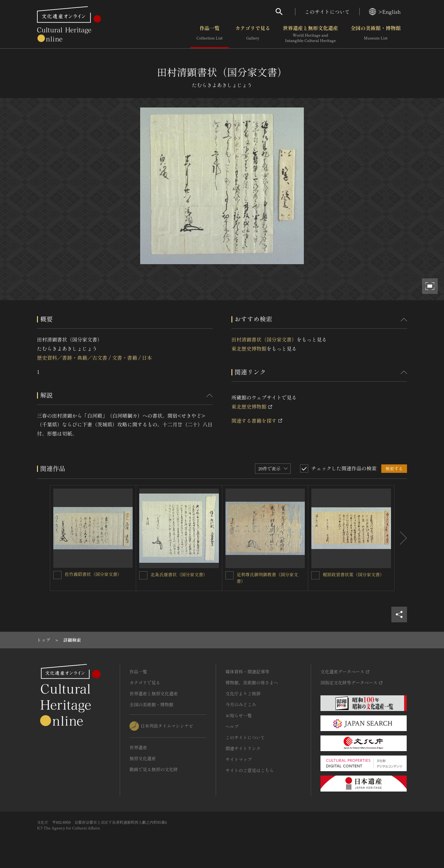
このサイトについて (327, 12)
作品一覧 (210, 34)
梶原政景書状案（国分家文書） (353, 574)
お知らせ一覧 (239, 715)
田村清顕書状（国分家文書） (264, 339)
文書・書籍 (124, 358)
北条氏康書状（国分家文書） (179, 574)
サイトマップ (239, 759)
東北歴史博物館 (249, 348)
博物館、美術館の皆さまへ (252, 682)
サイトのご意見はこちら (250, 770)
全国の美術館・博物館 (376, 34)
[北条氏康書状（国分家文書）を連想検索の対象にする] (143, 575)
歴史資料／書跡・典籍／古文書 (72, 358)
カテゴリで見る (253, 34)
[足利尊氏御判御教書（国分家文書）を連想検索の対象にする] (230, 575)
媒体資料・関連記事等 (247, 672)
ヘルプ (232, 726)
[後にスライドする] (401, 538)
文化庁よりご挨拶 (243, 693)
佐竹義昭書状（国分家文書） (93, 574)
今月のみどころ (241, 704)
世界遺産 (138, 747)
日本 (147, 358)
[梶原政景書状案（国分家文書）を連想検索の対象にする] (315, 575)
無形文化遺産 (143, 758)
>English (385, 12)
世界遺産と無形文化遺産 (310, 34)
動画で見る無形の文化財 (154, 769)
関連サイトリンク (243, 748)
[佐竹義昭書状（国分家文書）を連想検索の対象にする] (57, 575)
